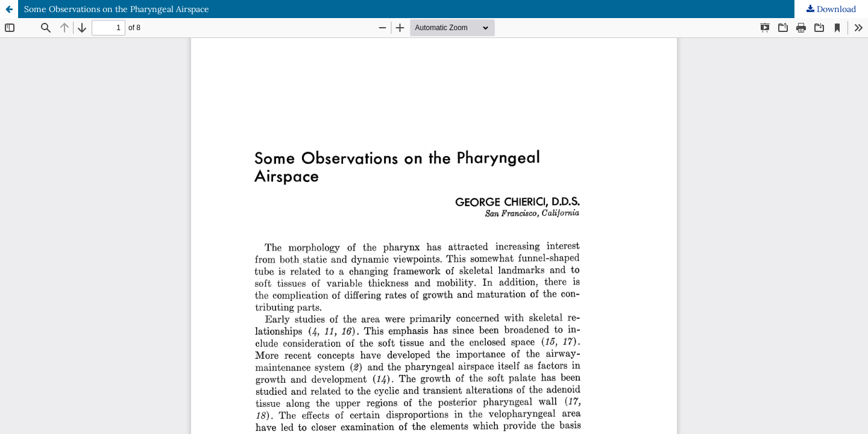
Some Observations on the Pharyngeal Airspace (117, 9)
